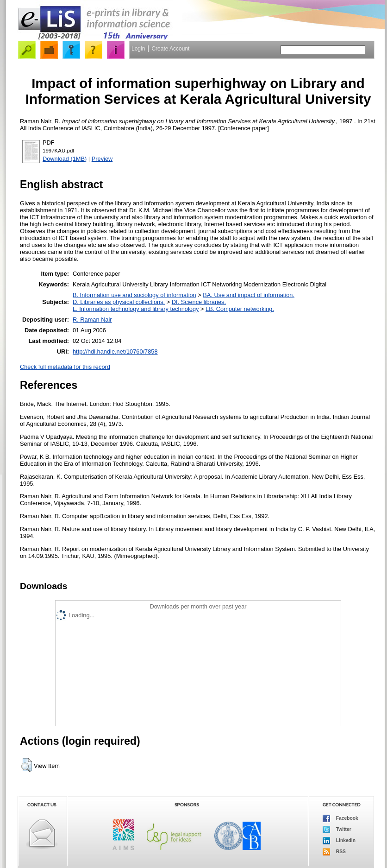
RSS (334, 852)
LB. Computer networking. (240, 309)
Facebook (340, 818)
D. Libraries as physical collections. (119, 302)
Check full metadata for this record (65, 367)
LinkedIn (339, 841)
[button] (27, 765)
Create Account (170, 49)
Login (138, 49)
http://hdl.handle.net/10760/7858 (115, 352)
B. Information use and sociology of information (134, 295)
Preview (102, 159)
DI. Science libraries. (199, 302)
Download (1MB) (65, 159)
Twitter (337, 830)
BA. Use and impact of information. (249, 295)
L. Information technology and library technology (136, 309)
